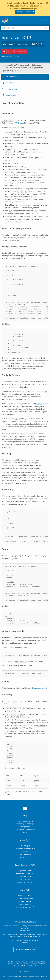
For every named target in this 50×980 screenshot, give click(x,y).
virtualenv (35, 688)
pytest (45, 688)
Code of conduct (24, 901)
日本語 (31, 962)
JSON (14, 392)
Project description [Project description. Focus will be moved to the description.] (11, 77)
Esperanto (30, 966)
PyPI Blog (24, 846)
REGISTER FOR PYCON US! (24, 12)
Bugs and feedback (25, 871)
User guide (24, 827)
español (18, 962)
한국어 (37, 966)
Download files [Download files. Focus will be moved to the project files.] (9, 95)
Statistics (25, 852)
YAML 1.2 (13, 158)
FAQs (25, 833)
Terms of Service (24, 896)
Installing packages (24, 821)
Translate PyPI (24, 877)
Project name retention (24, 830)
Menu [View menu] (44, 20)
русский (17, 966)
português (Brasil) (40, 962)
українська (11, 964)
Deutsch (26, 964)
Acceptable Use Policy (24, 907)
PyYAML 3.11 (18, 123)
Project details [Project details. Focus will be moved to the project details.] (9, 83)
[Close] (47, 3)
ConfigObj (39, 404)
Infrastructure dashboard (24, 849)
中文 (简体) (34, 964)
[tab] (25, 77)
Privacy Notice (24, 904)
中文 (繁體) (43, 964)
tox (21, 688)
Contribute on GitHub (24, 874)
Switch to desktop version (25, 949)
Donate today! (25, 930)
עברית (23, 966)
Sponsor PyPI (25, 879)
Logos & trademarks (25, 855)
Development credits (24, 882)
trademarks (12, 936)
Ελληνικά (19, 964)
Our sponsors (25, 858)
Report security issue (25, 898)
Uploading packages (24, 824)
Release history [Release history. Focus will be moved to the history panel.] (10, 89)
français (24, 962)
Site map (25, 943)
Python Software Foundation (30, 936)
